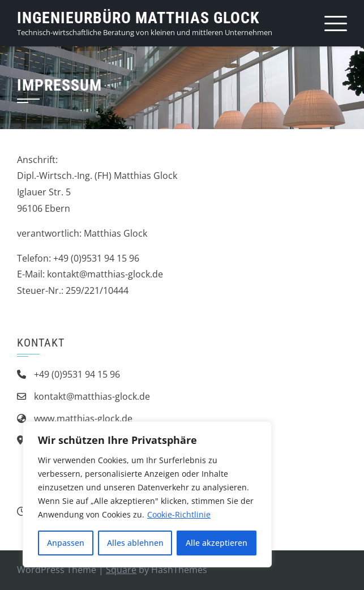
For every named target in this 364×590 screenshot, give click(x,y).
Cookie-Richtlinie (179, 514)
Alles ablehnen (135, 543)
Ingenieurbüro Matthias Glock (138, 18)
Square (121, 570)
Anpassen (66, 543)
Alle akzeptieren (217, 543)
